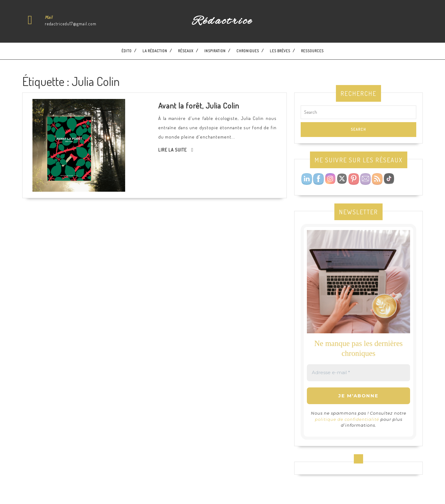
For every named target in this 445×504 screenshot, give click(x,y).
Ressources (312, 51)
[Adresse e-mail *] (358, 373)
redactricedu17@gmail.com (71, 24)
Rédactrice (222, 21)
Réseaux (186, 51)
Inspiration (215, 51)
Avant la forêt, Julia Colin (199, 105)
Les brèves (280, 51)
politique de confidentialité (347, 419)
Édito (127, 51)
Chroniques (248, 51)
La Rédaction (155, 51)
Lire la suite (172, 150)
